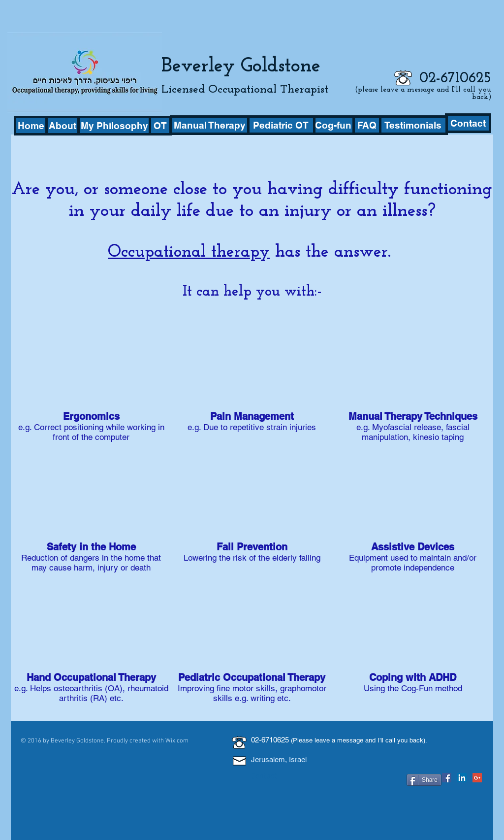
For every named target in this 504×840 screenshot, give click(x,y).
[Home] (31, 126)
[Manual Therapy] (210, 125)
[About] (62, 126)
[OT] (160, 126)
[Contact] (468, 123)
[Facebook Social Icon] (447, 778)
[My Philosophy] (114, 126)
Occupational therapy (189, 252)
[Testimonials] (413, 125)
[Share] (424, 780)
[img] (91, 513)
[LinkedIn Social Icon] (462, 778)
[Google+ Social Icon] (477, 778)
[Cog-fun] (333, 125)
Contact (264, 776)
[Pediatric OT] (281, 125)
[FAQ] (367, 125)
